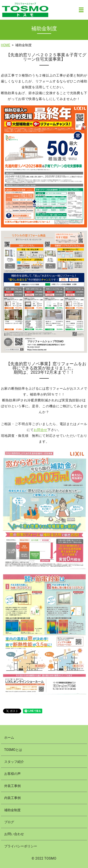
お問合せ (40, 430)
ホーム (9, 737)
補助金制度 (12, 810)
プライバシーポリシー (21, 846)
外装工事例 (12, 786)
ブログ (9, 822)
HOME (6, 45)
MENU (81, 10)
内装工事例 (12, 798)
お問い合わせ (14, 834)
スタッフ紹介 (14, 762)
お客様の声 (12, 774)
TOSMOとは (13, 750)
